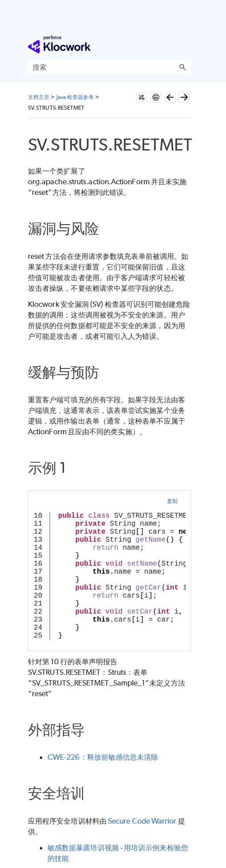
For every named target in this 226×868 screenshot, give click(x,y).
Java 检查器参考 (75, 97)
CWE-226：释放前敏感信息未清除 (103, 757)
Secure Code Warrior (142, 821)
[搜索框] (109, 67)
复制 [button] (172, 501)
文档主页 (39, 97)
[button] (182, 67)
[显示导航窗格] (186, 44)
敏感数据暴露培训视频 (83, 848)
